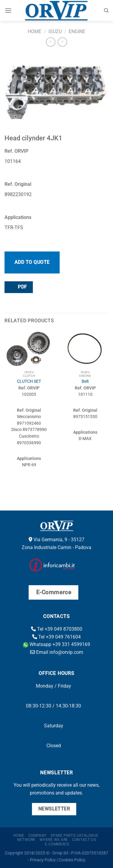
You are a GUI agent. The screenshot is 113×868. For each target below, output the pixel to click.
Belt (85, 381)
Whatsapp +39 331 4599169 (56, 644)
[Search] (106, 11)
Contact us (84, 840)
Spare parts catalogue (74, 835)
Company (38, 835)
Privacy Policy (43, 860)
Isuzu (55, 31)
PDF (18, 287)
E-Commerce (57, 844)
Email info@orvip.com (57, 652)
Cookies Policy (72, 860)
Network (26, 840)
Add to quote (32, 262)
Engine (77, 31)
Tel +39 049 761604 (56, 637)
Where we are (54, 840)
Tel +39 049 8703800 (57, 629)
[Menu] (8, 10)
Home (35, 31)
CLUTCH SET (29, 381)
